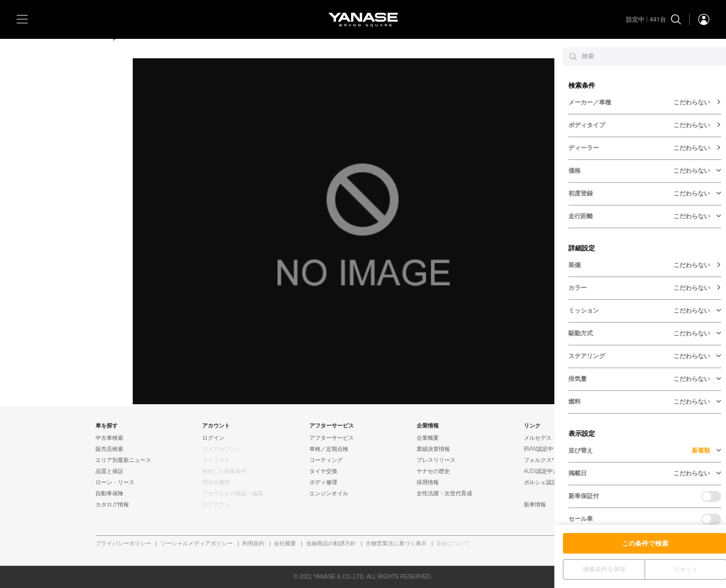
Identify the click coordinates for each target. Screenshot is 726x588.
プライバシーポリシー (123, 544)
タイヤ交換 (323, 471)
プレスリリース (436, 460)
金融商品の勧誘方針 (331, 544)
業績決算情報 (433, 449)
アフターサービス (332, 438)
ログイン (213, 438)
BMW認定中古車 (544, 449)
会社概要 (285, 544)
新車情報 (535, 505)
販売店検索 (109, 449)
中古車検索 (109, 438)
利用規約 (253, 544)
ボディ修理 (323, 483)
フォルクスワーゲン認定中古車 (563, 460)
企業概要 (428, 438)
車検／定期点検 (329, 449)
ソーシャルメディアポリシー (197, 544)
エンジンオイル (329, 494)
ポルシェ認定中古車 (549, 483)
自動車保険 (109, 494)
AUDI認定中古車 (544, 471)
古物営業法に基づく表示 (396, 544)
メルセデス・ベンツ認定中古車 (563, 438)
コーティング (326, 460)
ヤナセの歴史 (433, 471)
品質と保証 (109, 471)
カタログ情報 (112, 505)
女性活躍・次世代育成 (444, 494)
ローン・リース (115, 483)
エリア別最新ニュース (123, 460)
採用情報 (428, 483)
